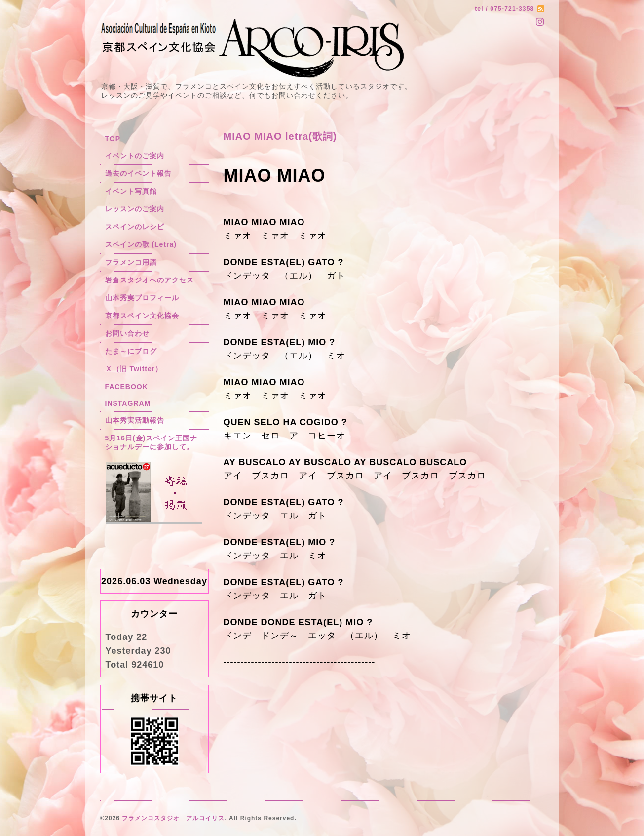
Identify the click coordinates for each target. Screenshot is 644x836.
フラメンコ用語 (131, 262)
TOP (113, 139)
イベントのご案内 (135, 156)
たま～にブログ (131, 351)
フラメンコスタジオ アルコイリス (173, 818)
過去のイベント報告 (138, 173)
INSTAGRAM (128, 403)
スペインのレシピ (135, 227)
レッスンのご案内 (135, 209)
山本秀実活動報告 (135, 420)
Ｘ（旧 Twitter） (134, 369)
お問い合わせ (127, 333)
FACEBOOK (127, 387)
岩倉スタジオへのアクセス (150, 280)
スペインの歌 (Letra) (141, 244)
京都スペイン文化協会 (142, 316)
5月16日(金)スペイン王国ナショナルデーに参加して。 (152, 442)
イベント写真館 (131, 191)
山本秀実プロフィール (142, 298)
